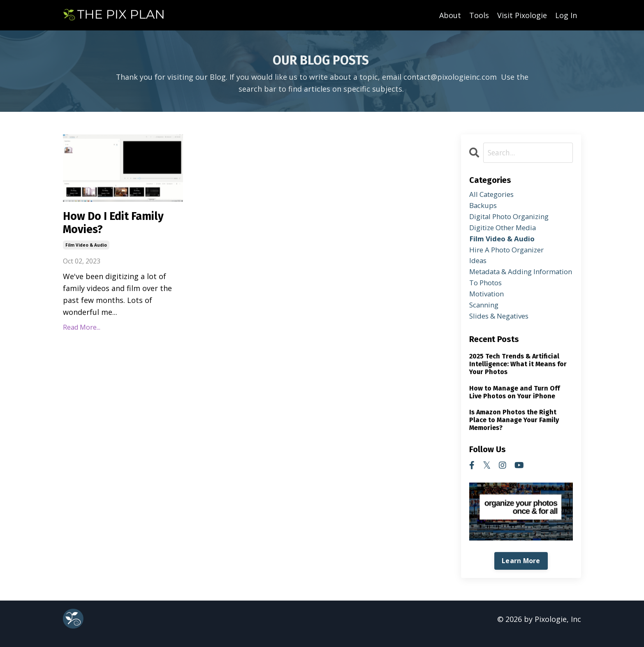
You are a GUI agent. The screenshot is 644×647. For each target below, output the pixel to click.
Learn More (521, 570)
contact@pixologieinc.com (450, 76)
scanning (485, 313)
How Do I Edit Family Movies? (120, 224)
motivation (489, 301)
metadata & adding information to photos (510, 283)
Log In (566, 15)
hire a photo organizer (510, 254)
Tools (479, 15)
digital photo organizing (513, 218)
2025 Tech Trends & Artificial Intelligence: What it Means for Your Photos (518, 373)
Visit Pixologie (522, 15)
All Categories (494, 195)
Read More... (82, 330)
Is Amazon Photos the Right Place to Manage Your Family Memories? (514, 429)
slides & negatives (502, 325)
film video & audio (86, 248)
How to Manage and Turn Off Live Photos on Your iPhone (514, 401)
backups (484, 207)
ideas (478, 266)
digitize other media (506, 230)
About (450, 15)
